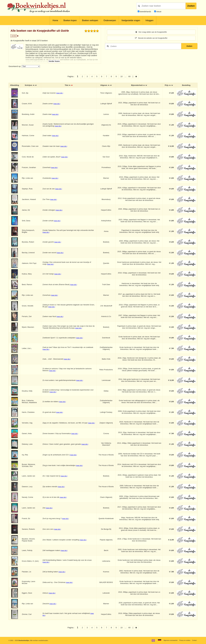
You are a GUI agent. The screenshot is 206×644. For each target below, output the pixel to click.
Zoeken (191, 6)
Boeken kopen (70, 20)
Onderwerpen (110, 20)
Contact (194, 640)
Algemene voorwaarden (168, 640)
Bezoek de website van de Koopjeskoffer (151, 38)
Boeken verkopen (90, 20)
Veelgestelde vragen (131, 20)
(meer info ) (60, 93)
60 (129, 76)
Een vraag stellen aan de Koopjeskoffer (151, 32)
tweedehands (146, 12)
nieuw (159, 12)
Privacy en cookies (183, 640)
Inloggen (149, 20)
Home (55, 20)
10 (122, 76)
